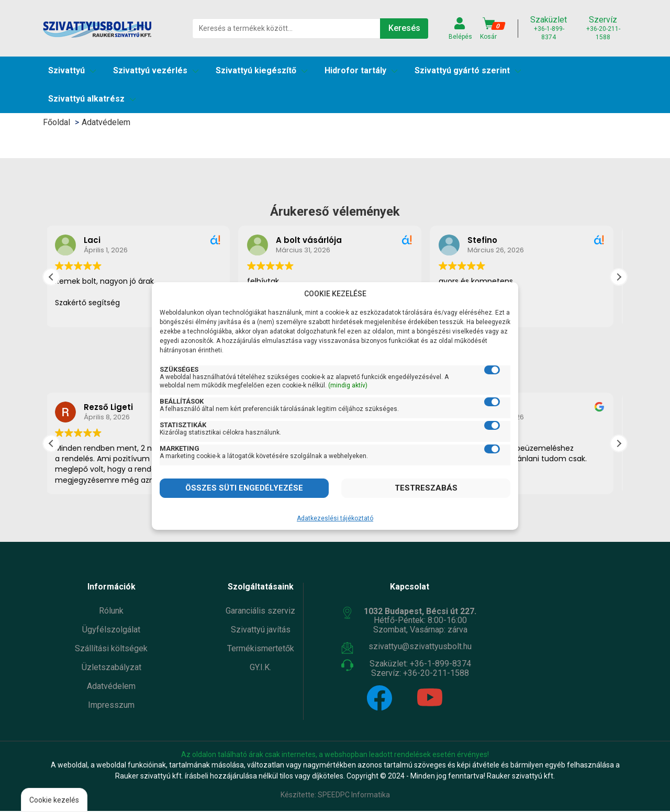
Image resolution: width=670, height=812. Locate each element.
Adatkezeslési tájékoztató (335, 518)
